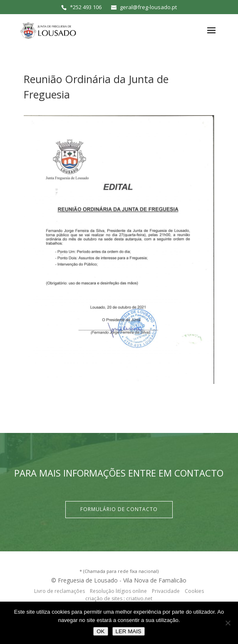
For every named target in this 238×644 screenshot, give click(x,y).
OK (100, 631)
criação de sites (104, 599)
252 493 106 (87, 7)
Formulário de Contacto (119, 509)
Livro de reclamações (59, 591)
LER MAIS (129, 631)
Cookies (194, 591)
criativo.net (139, 599)
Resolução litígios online (118, 591)
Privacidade (166, 591)
